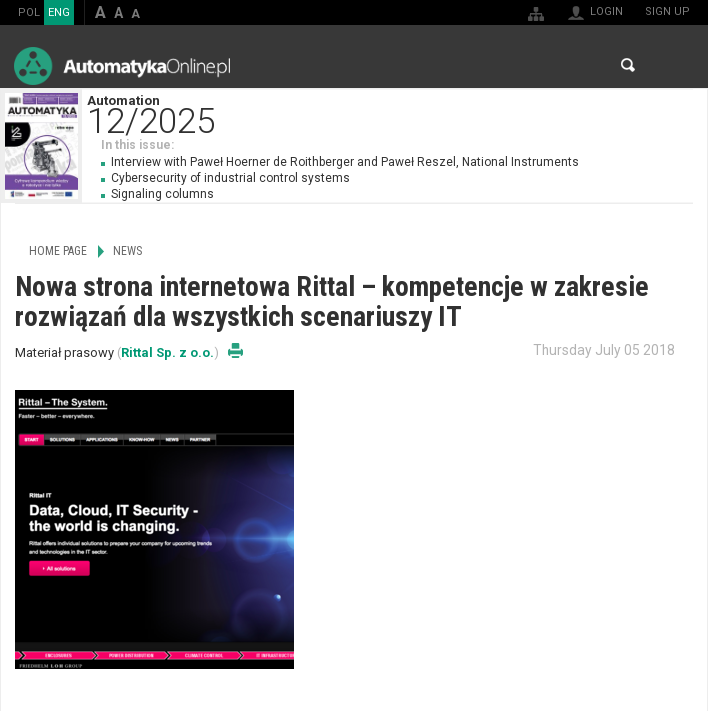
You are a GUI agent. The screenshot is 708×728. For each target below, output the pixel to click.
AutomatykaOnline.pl (122, 65)
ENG (59, 12)
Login (606, 11)
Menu (673, 65)
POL (29, 12)
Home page (58, 251)
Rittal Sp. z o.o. (167, 352)
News (127, 251)
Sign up (667, 11)
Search (628, 65)
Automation (397, 112)
